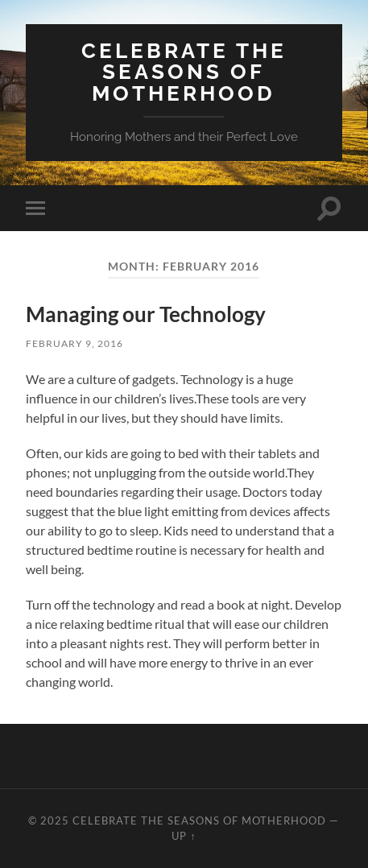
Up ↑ (184, 836)
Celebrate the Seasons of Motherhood (184, 72)
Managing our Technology (146, 314)
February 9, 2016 (74, 343)
